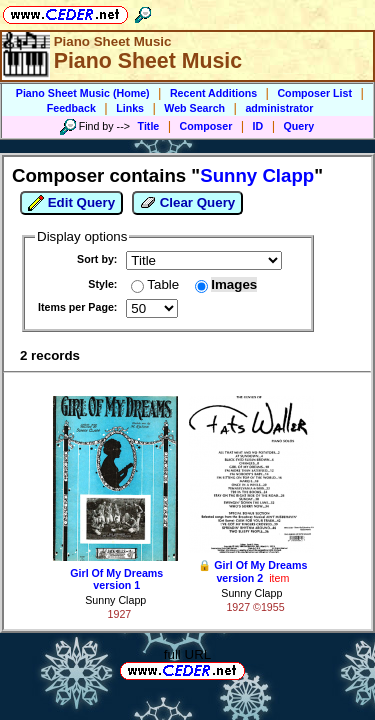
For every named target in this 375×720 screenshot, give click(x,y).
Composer (206, 126)
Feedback (71, 108)
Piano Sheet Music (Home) (83, 93)
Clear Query (187, 203)
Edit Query (71, 203)
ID (258, 126)
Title (149, 126)
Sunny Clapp (115, 600)
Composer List (314, 93)
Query (299, 126)
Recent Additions (213, 93)
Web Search (194, 108)
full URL (187, 654)
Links (130, 108)
